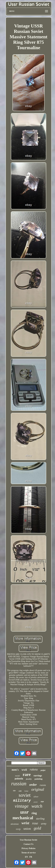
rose (35, 823)
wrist (25, 823)
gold (37, 828)
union (27, 829)
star (42, 802)
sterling (40, 819)
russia (43, 785)
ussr (24, 812)
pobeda (19, 779)
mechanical (23, 818)
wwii (24, 770)
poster (36, 802)
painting (38, 779)
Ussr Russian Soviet (29, 840)
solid (20, 791)
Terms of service (29, 853)
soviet (25, 795)
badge (26, 791)
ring (34, 813)
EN (26, 857)
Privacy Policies (28, 848)
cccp (18, 829)
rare (27, 774)
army (44, 824)
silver (36, 797)
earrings (38, 776)
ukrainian (15, 824)
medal (17, 776)
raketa (34, 769)
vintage (22, 806)
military (22, 801)
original (38, 789)
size (14, 791)
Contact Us (29, 844)
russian (19, 784)
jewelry (29, 779)
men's (15, 770)
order (33, 785)
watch (37, 806)
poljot (43, 770)
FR (31, 857)
